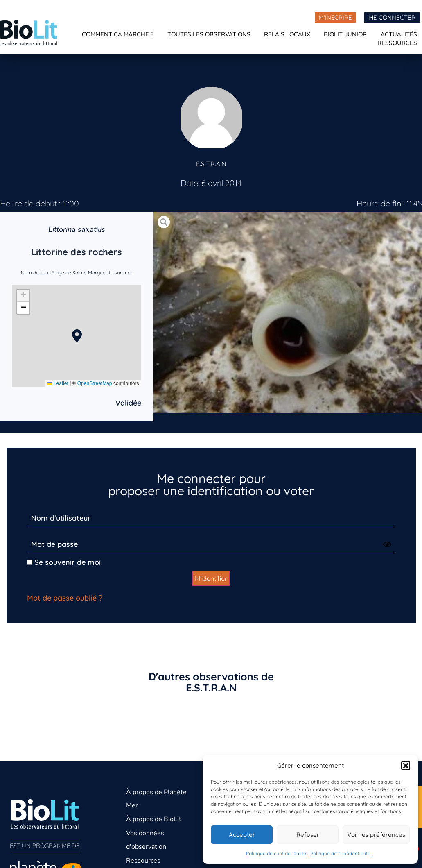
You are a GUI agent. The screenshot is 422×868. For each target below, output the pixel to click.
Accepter (242, 835)
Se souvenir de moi (64, 562)
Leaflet (58, 383)
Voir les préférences (376, 835)
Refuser (308, 835)
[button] (406, 766)
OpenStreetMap (95, 383)
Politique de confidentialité (276, 853)
